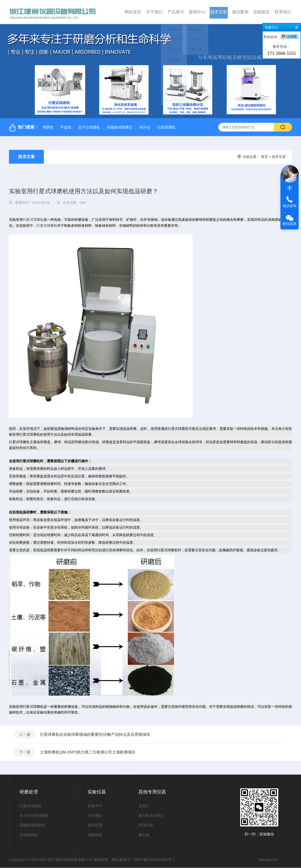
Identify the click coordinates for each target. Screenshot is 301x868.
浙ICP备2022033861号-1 (155, 860)
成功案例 (240, 11)
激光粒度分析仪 (151, 816)
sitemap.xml (268, 860)
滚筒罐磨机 (29, 835)
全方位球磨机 (89, 126)
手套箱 (66, 126)
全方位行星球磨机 (34, 816)
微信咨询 (290, 224)
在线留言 (262, 11)
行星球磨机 (166, 126)
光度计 (144, 806)
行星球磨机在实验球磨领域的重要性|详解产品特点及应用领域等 (100, 733)
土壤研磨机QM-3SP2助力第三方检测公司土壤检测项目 (92, 752)
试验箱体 (95, 835)
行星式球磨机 (31, 806)
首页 (264, 155)
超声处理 (95, 825)
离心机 (144, 835)
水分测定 (95, 816)
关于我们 (154, 11)
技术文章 (219, 11)
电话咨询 (290, 206)
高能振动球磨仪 (120, 126)
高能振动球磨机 (32, 825)
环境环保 (146, 825)
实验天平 (95, 806)
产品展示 (176, 11)
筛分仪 (145, 126)
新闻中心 (197, 11)
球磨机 (48, 126)
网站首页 (133, 11)
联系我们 (283, 11)
